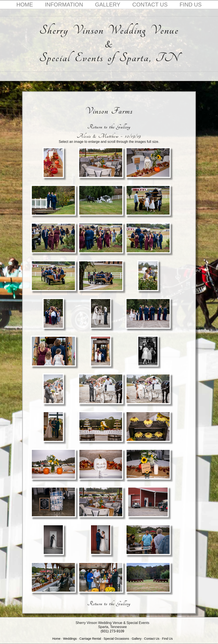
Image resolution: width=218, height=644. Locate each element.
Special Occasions (116, 639)
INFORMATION (64, 5)
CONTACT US (150, 5)
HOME (25, 5)
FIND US (190, 5)
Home (56, 639)
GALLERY (108, 5)
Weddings (70, 639)
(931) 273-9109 (112, 631)
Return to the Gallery (109, 127)
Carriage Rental (90, 639)
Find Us (167, 639)
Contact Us (152, 639)
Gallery (137, 639)
